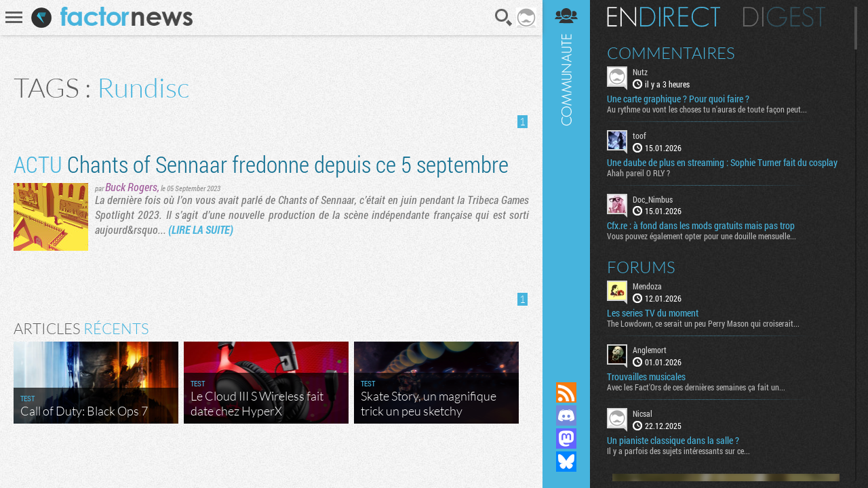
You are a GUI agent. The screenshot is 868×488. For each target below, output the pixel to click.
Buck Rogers (131, 187)
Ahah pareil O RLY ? (638, 173)
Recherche (504, 18)
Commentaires (671, 53)
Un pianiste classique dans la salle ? (673, 441)
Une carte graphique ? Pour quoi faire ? (678, 99)
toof (639, 136)
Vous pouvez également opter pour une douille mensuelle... (702, 236)
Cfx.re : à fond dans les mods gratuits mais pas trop (701, 226)
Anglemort (650, 350)
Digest (784, 17)
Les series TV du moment (653, 313)
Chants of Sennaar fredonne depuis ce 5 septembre (261, 164)
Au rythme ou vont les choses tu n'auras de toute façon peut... (707, 109)
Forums (641, 267)
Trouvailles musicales (646, 377)
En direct (664, 17)
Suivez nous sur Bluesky (566, 462)
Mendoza (647, 286)
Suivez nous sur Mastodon (566, 439)
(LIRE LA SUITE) (201, 229)
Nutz (640, 72)
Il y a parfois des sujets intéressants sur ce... (678, 451)
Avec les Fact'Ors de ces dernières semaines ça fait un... (696, 387)
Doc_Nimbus (653, 199)
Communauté (566, 178)
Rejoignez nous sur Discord (566, 415)
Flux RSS (566, 392)
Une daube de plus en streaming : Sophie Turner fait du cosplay (722, 163)
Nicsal (643, 413)
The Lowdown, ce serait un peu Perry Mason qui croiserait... (703, 323)
